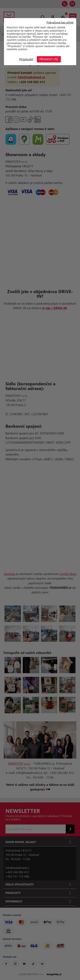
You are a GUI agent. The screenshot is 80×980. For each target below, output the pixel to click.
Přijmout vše (49, 59)
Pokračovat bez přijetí (60, 22)
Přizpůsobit (26, 59)
